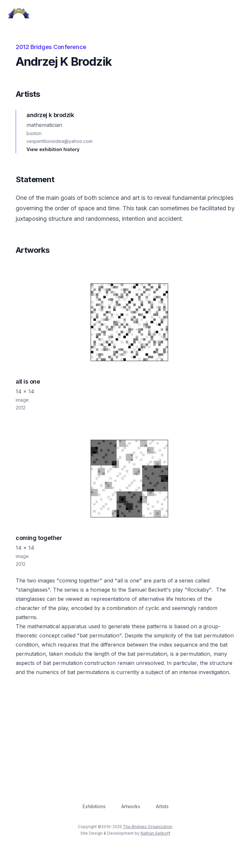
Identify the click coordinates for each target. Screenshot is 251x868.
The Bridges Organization (148, 827)
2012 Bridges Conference (51, 47)
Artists (162, 806)
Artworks (131, 806)
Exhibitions (94, 806)
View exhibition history (53, 149)
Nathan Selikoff (155, 833)
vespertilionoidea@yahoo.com (59, 141)
